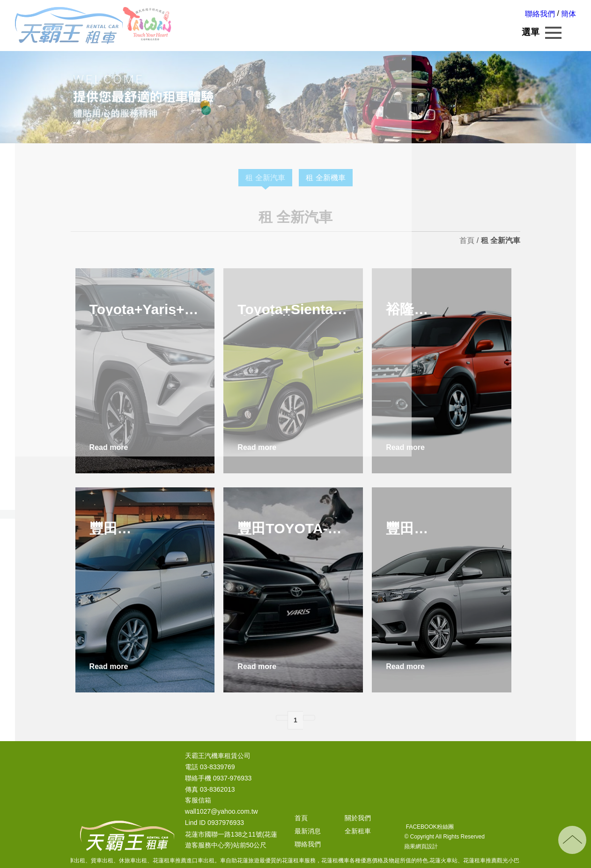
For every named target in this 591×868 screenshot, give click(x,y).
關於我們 (358, 818)
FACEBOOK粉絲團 (429, 827)
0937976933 (226, 823)
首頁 (467, 240)
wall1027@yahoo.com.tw (222, 812)
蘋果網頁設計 (421, 846)
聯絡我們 (540, 14)
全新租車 (358, 831)
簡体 (569, 14)
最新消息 (308, 831)
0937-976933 (233, 778)
